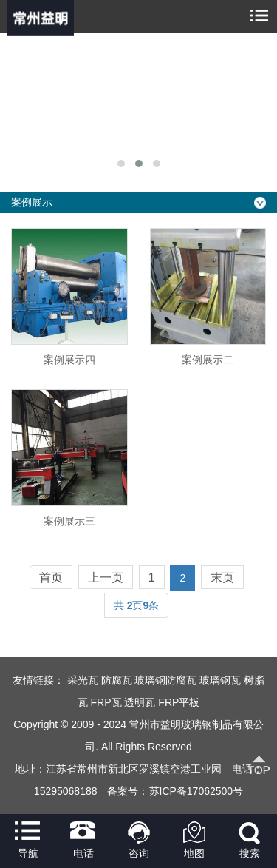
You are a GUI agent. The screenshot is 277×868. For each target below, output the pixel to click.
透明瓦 (140, 702)
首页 (51, 578)
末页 (222, 578)
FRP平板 (179, 702)
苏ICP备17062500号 (196, 791)
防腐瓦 (117, 680)
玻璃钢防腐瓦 (165, 680)
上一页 (106, 578)
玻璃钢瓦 (220, 680)
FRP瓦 (106, 702)
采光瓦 (83, 680)
